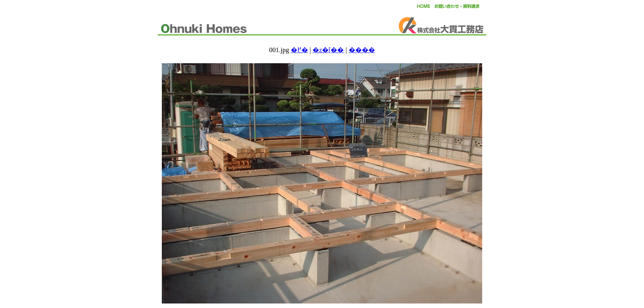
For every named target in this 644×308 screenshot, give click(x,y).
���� (362, 50)
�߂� (299, 50)
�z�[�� (328, 50)
